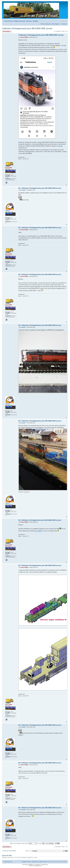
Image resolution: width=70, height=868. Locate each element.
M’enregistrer (56, 24)
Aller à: (27, 851)
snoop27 (23, 190)
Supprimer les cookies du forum (40, 862)
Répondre (7, 31)
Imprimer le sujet (62, 21)
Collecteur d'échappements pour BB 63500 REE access (27, 28)
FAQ (43, 24)
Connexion (64, 24)
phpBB (31, 865)
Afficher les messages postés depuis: (23, 843)
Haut (66, 185)
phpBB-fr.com (38, 866)
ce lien (61, 146)
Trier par (42, 843)
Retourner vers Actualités (9, 851)
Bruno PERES (25, 37)
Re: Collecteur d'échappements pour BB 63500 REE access (40, 188)
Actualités (35, 21)
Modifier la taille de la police (65, 21)
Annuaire (48, 24)
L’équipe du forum (26, 862)
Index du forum (9, 21)
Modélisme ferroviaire (20, 21)
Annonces (29, 21)
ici (26, 148)
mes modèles (38, 531)
